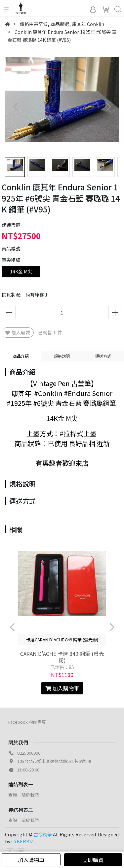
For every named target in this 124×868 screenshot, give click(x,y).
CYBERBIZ (22, 841)
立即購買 (93, 860)
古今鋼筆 (43, 834)
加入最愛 (18, 332)
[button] (108, 107)
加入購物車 (31, 860)
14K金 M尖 (21, 271)
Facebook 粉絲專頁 (27, 722)
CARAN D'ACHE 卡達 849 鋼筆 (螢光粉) (62, 657)
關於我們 (30, 795)
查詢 (13, 795)
